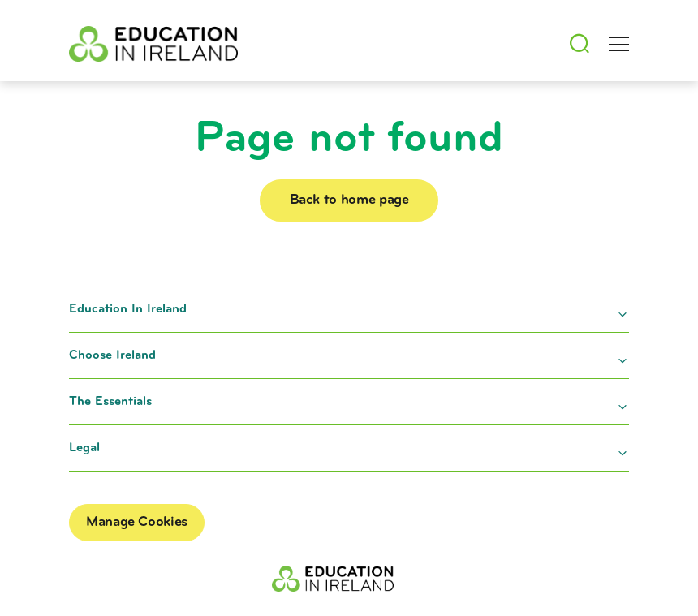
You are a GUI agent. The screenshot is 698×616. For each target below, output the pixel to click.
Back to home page (362, 200)
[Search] (579, 44)
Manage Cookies (137, 522)
